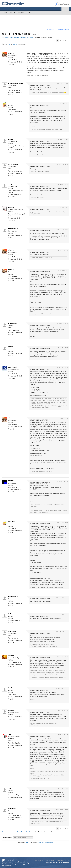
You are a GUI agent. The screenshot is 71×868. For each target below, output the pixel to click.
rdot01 (10, 788)
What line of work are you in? (17, 34)
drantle (10, 688)
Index (5, 13)
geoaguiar (11, 710)
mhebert (11, 53)
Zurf (9, 734)
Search (13, 13)
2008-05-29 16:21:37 (62, 656)
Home (5, 9)
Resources (56, 9)
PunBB (27, 843)
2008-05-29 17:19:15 (62, 735)
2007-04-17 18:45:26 (62, 184)
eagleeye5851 (13, 631)
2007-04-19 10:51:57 (62, 368)
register (15, 44)
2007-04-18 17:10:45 (62, 324)
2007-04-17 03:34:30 (62, 84)
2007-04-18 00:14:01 (62, 270)
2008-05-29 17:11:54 (62, 711)
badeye (10, 139)
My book (44, 9)
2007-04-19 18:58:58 (62, 522)
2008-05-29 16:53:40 (62, 688)
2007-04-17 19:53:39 (62, 208)
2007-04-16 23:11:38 (62, 54)
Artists (20, 9)
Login (29, 13)
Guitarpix (11, 656)
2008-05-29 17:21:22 (62, 789)
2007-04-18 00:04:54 (62, 251)
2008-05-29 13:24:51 (62, 614)
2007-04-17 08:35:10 (62, 103)
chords (67, 863)
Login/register (64, 4)
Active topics (51, 29)
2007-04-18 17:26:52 (62, 347)
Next (67, 41)
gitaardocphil (12, 367)
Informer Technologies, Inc (45, 843)
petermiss (11, 103)
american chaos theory (15, 83)
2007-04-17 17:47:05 (63, 140)
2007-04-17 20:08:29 (62, 229)
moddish (11, 481)
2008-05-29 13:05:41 (62, 597)
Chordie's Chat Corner (27, 38)
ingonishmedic (13, 229)
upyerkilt (11, 207)
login (10, 44)
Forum (65, 9)
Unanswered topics (63, 29)
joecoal (10, 347)
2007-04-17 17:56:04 (62, 165)
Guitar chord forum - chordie (10, 38)
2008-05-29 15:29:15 (62, 632)
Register (21, 13)
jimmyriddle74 (13, 323)
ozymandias (12, 809)
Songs (12, 9)
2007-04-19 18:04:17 (62, 481)
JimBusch (11, 614)
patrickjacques (13, 164)
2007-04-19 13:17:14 (63, 418)
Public (30, 9)
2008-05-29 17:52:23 (62, 809)
